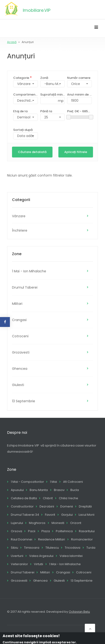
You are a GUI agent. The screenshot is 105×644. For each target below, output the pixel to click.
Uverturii (17, 556)
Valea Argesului (41, 556)
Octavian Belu (79, 612)
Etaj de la (20, 111)
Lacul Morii (87, 515)
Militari (17, 304)
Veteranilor (19, 564)
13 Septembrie (24, 401)
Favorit (50, 515)
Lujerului (17, 523)
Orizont (76, 523)
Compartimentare (26, 95)
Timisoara (32, 548)
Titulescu (52, 548)
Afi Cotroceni (73, 482)
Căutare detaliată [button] (32, 152)
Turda (91, 548)
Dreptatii (85, 506)
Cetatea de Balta (24, 498)
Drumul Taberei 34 (25, 515)
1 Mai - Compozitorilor (27, 482)
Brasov (59, 490)
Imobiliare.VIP (37, 10)
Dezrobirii (47, 506)
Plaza (46, 531)
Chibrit (48, 498)
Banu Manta (39, 490)
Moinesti (58, 523)
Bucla (75, 490)
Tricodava (73, 548)
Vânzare (19, 216)
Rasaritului (87, 531)
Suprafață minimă (53, 95)
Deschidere (26, 101)
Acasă (12, 42)
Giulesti (18, 385)
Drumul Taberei (25, 287)
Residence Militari (52, 539)
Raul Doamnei (22, 539)
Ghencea (20, 369)
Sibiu (14, 548)
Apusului (17, 490)
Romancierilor (82, 539)
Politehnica (64, 531)
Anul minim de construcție (79, 95)
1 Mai (53, 482)
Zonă (44, 78)
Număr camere (79, 78)
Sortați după (23, 130)
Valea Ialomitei (71, 556)
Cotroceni (20, 336)
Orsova (16, 531)
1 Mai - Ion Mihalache (29, 271)
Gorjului (67, 515)
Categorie (21, 78)
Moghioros (37, 523)
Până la (46, 111)
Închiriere (20, 230)
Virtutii (38, 564)
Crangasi (19, 320)
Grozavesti (21, 352)
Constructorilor (22, 506)
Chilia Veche (69, 498)
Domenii (67, 506)
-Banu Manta (55, 84)
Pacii (32, 531)
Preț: (79, 111)
